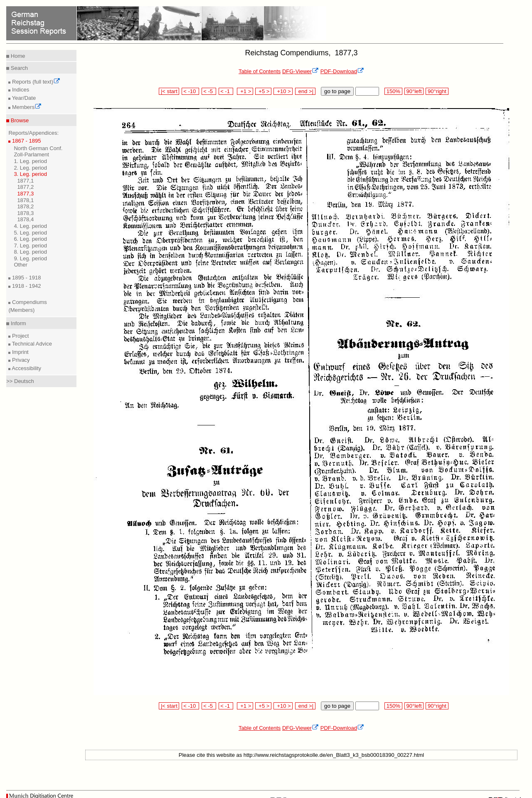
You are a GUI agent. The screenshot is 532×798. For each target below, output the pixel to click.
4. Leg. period (30, 226)
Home (17, 56)
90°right (437, 91)
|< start (169, 91)
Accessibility (26, 368)
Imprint (19, 352)
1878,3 (25, 213)
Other (21, 265)
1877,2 (25, 187)
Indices (20, 90)
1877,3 (25, 194)
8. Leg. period (30, 252)
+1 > (245, 91)
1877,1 (25, 181)
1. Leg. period (30, 161)
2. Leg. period (30, 168)
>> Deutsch (20, 381)
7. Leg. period (30, 246)
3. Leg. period (30, 174)
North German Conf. (38, 148)
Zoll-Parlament (31, 154)
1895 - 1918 (26, 278)
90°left (414, 91)
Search (18, 68)
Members (26, 107)
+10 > (283, 91)
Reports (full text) (35, 82)
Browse (19, 120)
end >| (305, 91)
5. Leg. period (30, 233)
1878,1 (25, 200)
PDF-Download (342, 71)
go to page (337, 91)
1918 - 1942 (26, 286)
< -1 (226, 91)
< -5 (209, 91)
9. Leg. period (30, 258)
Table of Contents (260, 71)
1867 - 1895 (26, 141)
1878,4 (25, 219)
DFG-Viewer (300, 71)
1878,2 (25, 206)
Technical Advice (31, 344)
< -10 (191, 91)
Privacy (20, 360)
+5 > (263, 91)
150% (393, 91)
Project (20, 336)
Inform (17, 323)
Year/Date (23, 98)
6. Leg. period (30, 239)
